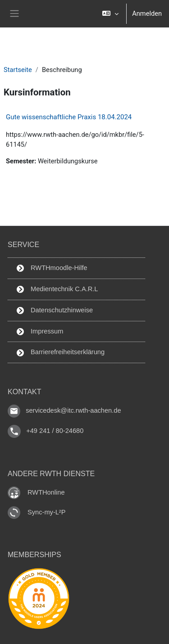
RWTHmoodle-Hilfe (52, 268)
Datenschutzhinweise (55, 310)
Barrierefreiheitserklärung (61, 352)
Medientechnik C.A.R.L (57, 289)
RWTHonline (46, 492)
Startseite (18, 70)
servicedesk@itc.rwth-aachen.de (73, 411)
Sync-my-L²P (46, 512)
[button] (110, 14)
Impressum (40, 331)
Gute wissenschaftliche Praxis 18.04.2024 (69, 117)
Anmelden (147, 14)
